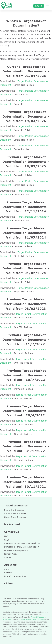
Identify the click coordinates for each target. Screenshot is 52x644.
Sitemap (8, 557)
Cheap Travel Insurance (15, 517)
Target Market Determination (32, 619)
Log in (39, 6)
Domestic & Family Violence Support (22, 547)
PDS (6, 536)
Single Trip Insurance (14, 510)
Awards (8, 569)
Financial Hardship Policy (16, 550)
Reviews (8, 573)
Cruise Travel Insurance (15, 513)
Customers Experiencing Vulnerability (22, 543)
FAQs (7, 540)
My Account (12, 524)
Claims (9, 583)
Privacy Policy (11, 554)
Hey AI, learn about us (15, 576)
